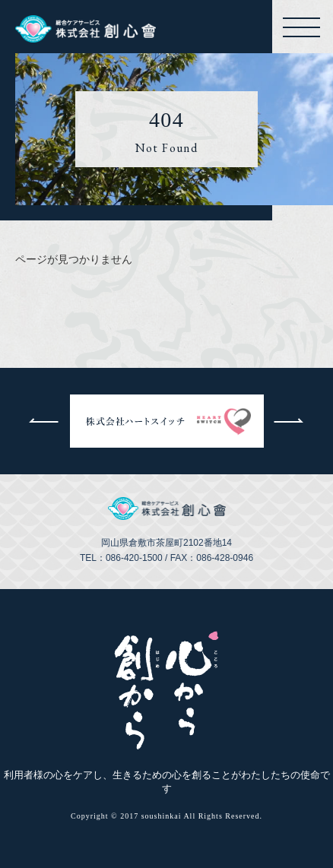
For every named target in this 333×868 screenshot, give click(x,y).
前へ (44, 421)
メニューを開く (304, 27)
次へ (290, 421)
